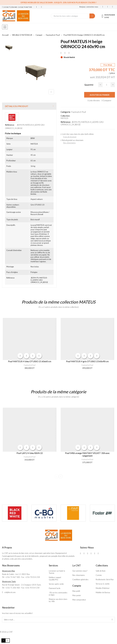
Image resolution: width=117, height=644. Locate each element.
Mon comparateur (79, 600)
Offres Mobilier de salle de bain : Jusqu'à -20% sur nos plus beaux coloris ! (59, 3)
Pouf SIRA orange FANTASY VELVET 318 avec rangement (87, 454)
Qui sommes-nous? (80, 571)
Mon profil (76, 591)
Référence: (66, 122)
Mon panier (77, 595)
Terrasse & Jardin (103, 584)
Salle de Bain (101, 571)
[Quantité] (107, 85)
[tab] (29, 106)
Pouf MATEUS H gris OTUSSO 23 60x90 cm (87, 361)
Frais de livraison (70, 137)
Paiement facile (55, 588)
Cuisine (99, 575)
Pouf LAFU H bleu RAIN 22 (30, 453)
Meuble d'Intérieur (103, 588)
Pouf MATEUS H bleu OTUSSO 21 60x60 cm (30, 361)
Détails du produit (17, 106)
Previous (56, 476)
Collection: (65, 116)
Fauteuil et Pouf (79, 112)
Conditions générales (80, 579)
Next (61, 476)
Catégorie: (66, 112)
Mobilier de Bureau (103, 592)
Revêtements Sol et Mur (105, 579)
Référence (10, 125)
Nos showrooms (69, 143)
